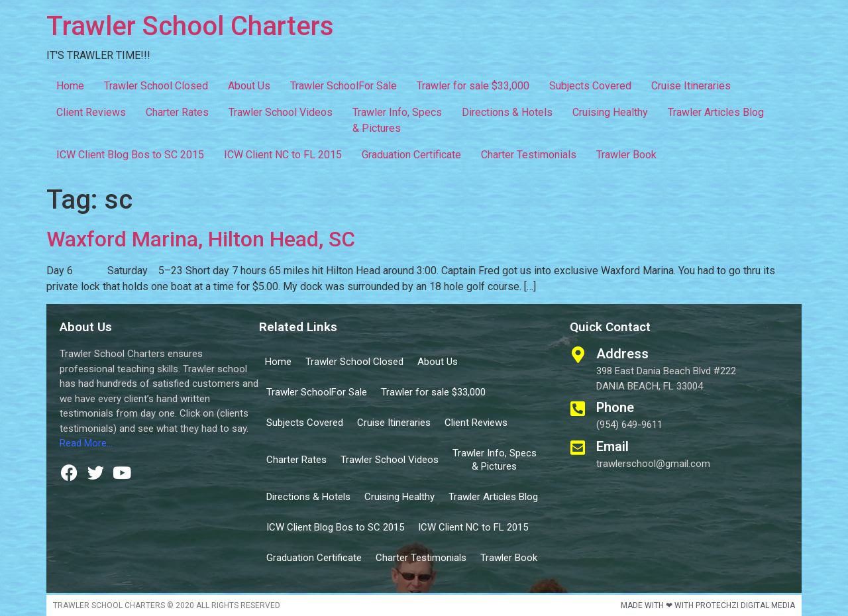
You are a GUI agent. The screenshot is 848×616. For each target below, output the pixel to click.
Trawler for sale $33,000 (473, 86)
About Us (249, 86)
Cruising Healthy (610, 112)
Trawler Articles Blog (716, 112)
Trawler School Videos (281, 112)
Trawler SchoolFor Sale (344, 86)
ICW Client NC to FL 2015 (283, 155)
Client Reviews (91, 112)
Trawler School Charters (190, 26)
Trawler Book (626, 155)
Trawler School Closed (156, 86)
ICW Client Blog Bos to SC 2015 (130, 155)
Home (70, 86)
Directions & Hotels (507, 112)
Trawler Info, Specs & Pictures (397, 120)
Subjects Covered (590, 86)
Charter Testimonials (529, 155)
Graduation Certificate (411, 155)
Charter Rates (177, 112)
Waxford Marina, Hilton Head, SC (201, 239)
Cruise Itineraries (691, 86)
